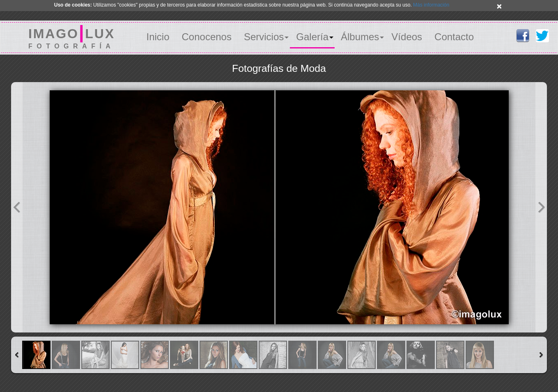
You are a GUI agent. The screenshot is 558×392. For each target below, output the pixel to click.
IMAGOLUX (72, 37)
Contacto (454, 37)
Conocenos (207, 37)
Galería (312, 37)
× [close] (499, 6)
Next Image (541, 207)
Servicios (264, 37)
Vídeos (407, 37)
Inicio (158, 37)
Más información (431, 5)
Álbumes (360, 37)
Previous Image (17, 207)
